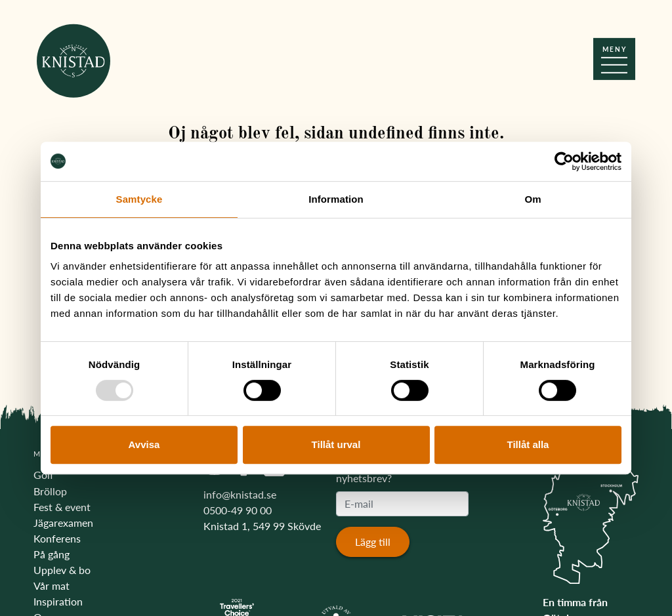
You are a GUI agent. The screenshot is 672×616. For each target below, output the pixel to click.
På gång (52, 554)
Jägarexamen (63, 523)
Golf (44, 475)
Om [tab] (533, 199)
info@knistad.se (240, 494)
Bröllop (50, 491)
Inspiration (58, 601)
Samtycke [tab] (139, 199)
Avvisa (144, 444)
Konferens (57, 538)
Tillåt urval (336, 444)
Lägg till (373, 542)
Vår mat (52, 585)
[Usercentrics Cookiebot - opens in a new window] (564, 161)
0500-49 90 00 (238, 510)
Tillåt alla (528, 444)
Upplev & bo (62, 570)
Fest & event (62, 507)
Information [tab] (336, 199)
